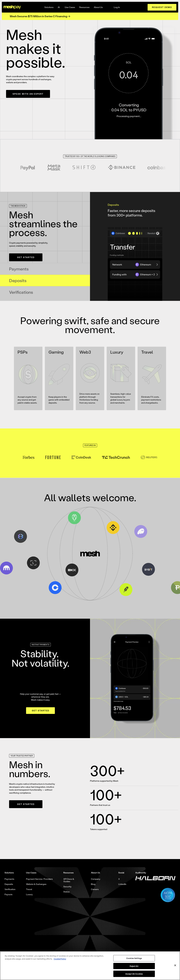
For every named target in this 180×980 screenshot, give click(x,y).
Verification (10, 889)
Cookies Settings (134, 958)
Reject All (134, 966)
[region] (90, 966)
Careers (95, 889)
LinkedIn (122, 884)
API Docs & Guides (69, 880)
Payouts (8, 894)
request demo (162, 7)
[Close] (175, 965)
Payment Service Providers (39, 879)
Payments (9, 879)
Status (66, 892)
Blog (93, 884)
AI (59, 7)
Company (96, 879)
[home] (12, 7)
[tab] (45, 269)
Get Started (26, 257)
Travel (29, 889)
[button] (49, 7)
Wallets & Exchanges (36, 884)
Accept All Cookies (134, 974)
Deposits (9, 884)
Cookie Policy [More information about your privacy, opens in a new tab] (60, 959)
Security (67, 887)
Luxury (29, 894)
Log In (117, 7)
